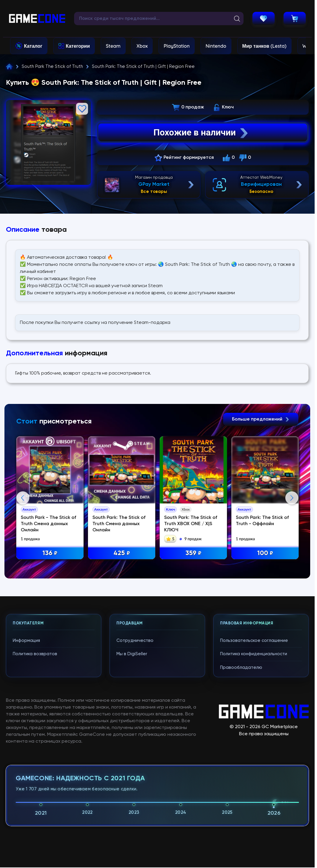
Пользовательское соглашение (254, 764)
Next (292, 559)
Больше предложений (261, 419)
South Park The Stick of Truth (52, 67)
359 (193, 553)
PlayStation (177, 46)
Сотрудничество (135, 764)
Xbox (142, 46)
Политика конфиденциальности (254, 777)
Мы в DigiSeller (132, 777)
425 (122, 553)
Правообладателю (241, 791)
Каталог (33, 46)
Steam (113, 46)
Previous (23, 559)
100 (265, 553)
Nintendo (216, 46)
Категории (78, 46)
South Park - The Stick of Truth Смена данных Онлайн (48, 524)
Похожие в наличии (201, 132)
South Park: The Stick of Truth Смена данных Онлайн (119, 524)
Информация (26, 764)
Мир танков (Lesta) (264, 46)
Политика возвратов (35, 777)
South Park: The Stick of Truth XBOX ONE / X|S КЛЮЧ (191, 524)
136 (50, 553)
